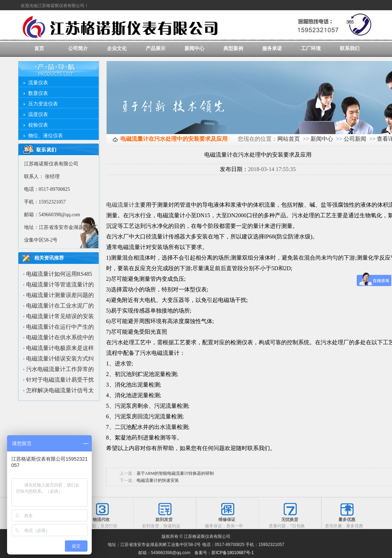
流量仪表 (38, 83)
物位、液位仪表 (46, 136)
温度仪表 (38, 114)
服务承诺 (272, 48)
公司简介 (78, 48)
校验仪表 (38, 125)
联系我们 (350, 48)
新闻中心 (194, 48)
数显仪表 (38, 93)
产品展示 (156, 48)
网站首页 (289, 139)
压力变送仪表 (43, 104)
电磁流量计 (120, 205)
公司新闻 (355, 139)
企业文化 (117, 48)
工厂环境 (311, 48)
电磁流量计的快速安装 (158, 480)
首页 (39, 48)
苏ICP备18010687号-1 (233, 553)
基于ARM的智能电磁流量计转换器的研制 (175, 473)
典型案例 (233, 48)
